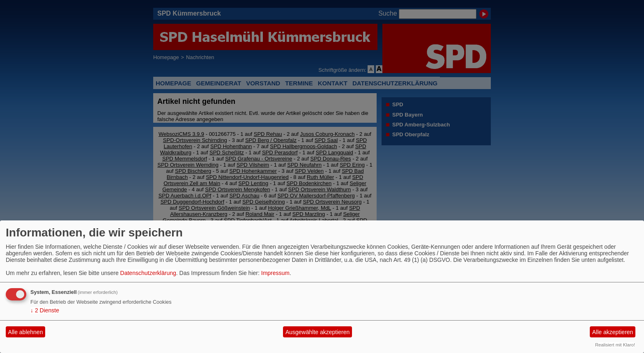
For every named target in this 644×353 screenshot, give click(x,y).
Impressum (275, 273)
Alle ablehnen (26, 332)
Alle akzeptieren (613, 332)
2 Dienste (45, 310)
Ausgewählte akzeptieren (317, 332)
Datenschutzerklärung (148, 273)
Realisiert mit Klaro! (615, 345)
